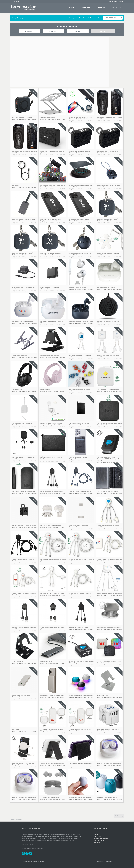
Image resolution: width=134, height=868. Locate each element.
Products (86, 8)
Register (120, 1)
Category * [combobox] (29, 31)
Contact (102, 8)
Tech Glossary (99, 840)
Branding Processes (101, 838)
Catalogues (73, 18)
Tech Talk (82, 18)
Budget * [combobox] (78, 31)
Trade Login (113, 1)
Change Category (17, 18)
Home (72, 8)
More (115, 8)
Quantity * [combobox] (54, 31)
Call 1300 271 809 (15, 1)
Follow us (91, 18)
